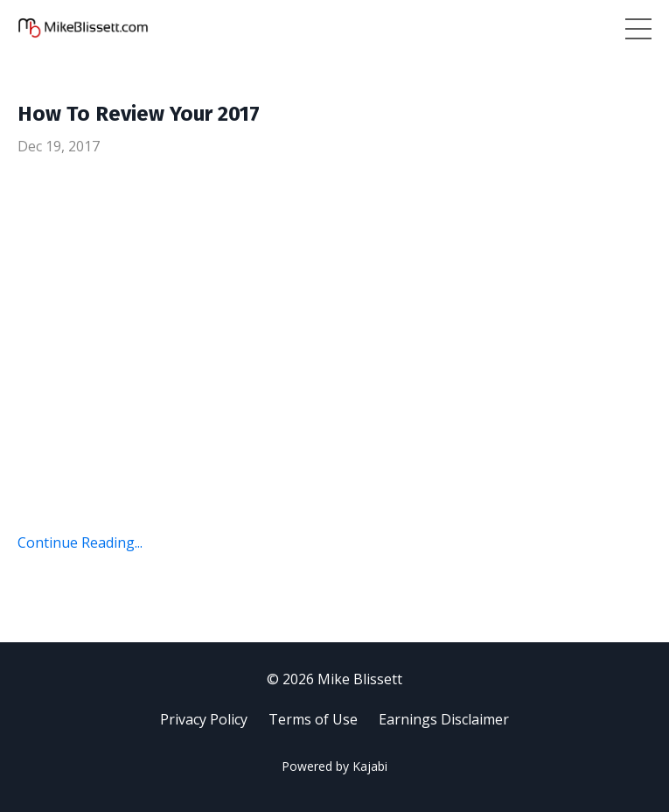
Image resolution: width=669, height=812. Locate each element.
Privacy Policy (204, 719)
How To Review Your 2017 (139, 114)
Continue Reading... (80, 542)
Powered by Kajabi (334, 766)
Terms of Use (313, 719)
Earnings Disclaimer (444, 719)
